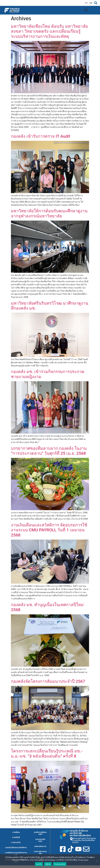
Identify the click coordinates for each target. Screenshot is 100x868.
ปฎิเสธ (48, 864)
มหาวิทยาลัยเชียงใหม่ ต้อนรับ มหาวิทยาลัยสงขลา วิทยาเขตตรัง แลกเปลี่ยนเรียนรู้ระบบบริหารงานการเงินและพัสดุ (49, 31)
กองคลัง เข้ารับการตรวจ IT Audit (41, 136)
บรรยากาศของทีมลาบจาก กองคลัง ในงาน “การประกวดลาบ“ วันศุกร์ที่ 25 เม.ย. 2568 (49, 451)
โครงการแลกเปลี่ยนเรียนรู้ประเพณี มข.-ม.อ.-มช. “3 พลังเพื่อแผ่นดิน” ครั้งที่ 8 (47, 753)
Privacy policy (60, 864)
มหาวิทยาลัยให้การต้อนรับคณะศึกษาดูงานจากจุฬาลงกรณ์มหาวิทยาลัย (49, 213)
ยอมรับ (39, 864)
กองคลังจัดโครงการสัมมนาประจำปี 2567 (48, 681)
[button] (86, 10)
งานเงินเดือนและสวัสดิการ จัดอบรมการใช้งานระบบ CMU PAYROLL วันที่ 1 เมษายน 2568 (49, 530)
